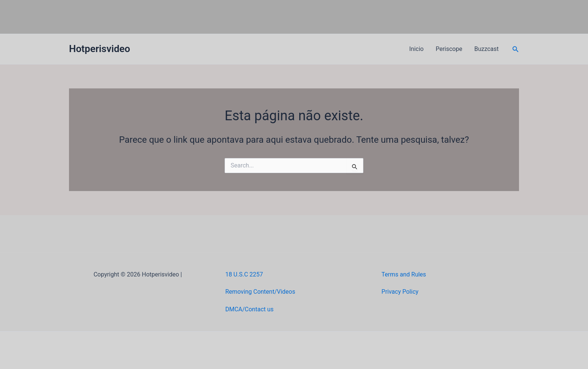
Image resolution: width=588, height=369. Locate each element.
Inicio (416, 49)
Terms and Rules (404, 274)
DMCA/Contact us (250, 309)
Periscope (449, 49)
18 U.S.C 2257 (244, 274)
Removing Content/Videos (260, 292)
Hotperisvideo (100, 49)
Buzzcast (487, 49)
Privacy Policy (400, 292)
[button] (516, 49)
